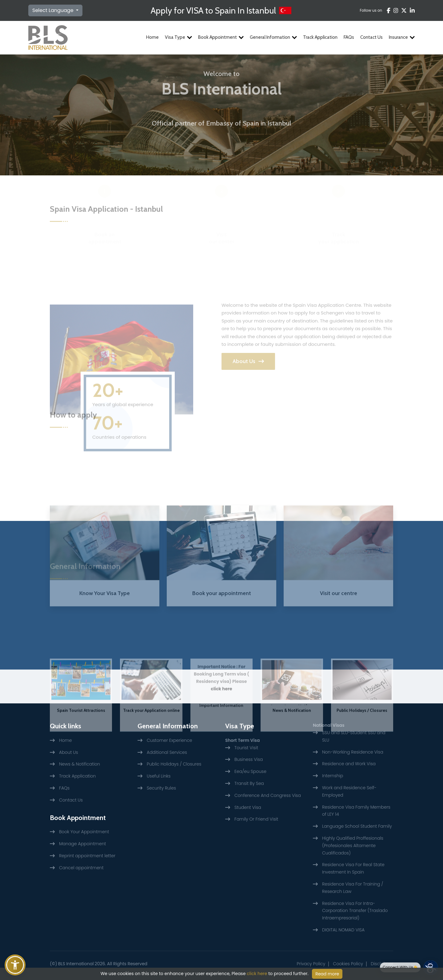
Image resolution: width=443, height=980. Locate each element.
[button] (15, 965)
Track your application (339, 222)
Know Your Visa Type (105, 629)
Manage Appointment (82, 844)
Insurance (402, 37)
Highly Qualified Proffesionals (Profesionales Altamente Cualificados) (353, 846)
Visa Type (178, 37)
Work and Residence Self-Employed (349, 791)
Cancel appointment (81, 868)
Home (152, 37)
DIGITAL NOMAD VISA (343, 930)
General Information (273, 37)
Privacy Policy (311, 964)
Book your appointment (222, 629)
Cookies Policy (348, 964)
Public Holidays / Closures (362, 744)
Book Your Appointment (84, 832)
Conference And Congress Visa (268, 795)
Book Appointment (221, 37)
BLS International (76, 964)
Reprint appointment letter (87, 856)
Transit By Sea (249, 783)
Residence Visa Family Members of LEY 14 (356, 811)
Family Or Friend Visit (256, 819)
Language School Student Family (357, 826)
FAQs (349, 37)
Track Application (320, 37)
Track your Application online (151, 744)
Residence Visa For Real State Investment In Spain (353, 868)
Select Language (54, 10)
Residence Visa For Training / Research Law (353, 888)
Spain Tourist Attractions (81, 744)
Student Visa (248, 807)
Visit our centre (339, 629)
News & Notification (292, 744)
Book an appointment (105, 222)
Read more (327, 974)
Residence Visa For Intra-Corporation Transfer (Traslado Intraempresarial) (355, 911)
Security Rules (161, 788)
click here (221, 722)
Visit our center (222, 222)
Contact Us (371, 37)
